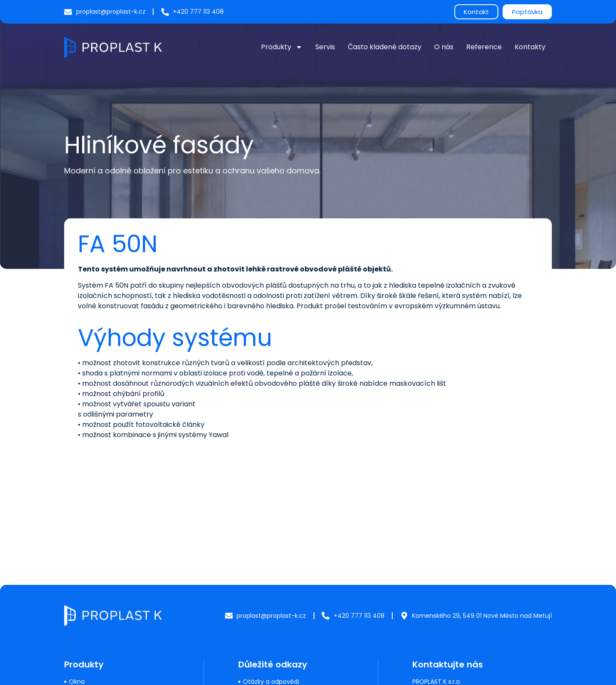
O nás (444, 47)
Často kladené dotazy (385, 47)
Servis (325, 47)
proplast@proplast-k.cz (447, 640)
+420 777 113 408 (438, 625)
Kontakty (530, 47)
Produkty (282, 47)
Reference (484, 47)
